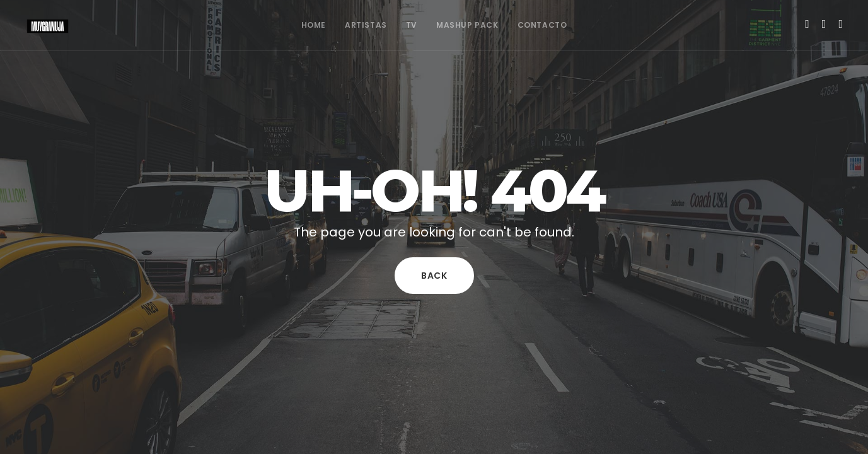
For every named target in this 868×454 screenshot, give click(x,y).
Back (434, 276)
